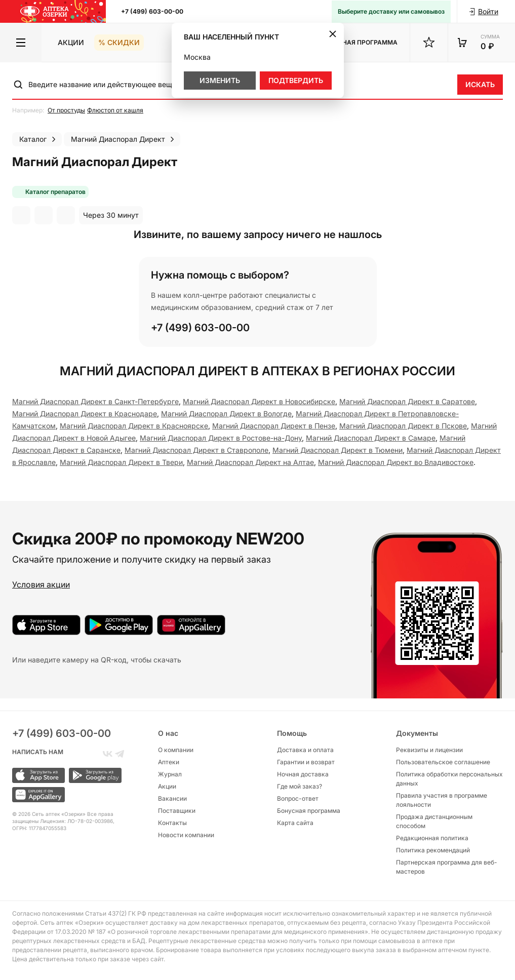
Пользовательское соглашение (443, 762)
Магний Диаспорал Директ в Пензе (274, 426)
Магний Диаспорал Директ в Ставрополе (196, 450)
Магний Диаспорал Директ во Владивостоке (396, 462)
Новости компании (186, 835)
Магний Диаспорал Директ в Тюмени (338, 450)
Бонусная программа (309, 811)
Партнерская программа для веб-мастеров (447, 867)
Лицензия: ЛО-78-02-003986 (76, 821)
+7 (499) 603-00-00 (152, 11)
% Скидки (119, 42)
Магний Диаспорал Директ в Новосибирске (259, 401)
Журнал (170, 774)
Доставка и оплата (305, 750)
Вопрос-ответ (298, 798)
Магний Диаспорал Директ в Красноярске (134, 426)
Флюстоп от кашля (115, 110)
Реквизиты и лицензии (429, 750)
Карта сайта (295, 823)
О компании (176, 750)
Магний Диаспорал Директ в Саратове (407, 401)
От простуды (66, 110)
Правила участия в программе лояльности (442, 800)
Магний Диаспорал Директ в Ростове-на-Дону (221, 438)
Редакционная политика (432, 838)
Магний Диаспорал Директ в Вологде (226, 414)
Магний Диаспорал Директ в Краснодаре (85, 414)
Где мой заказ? (300, 786)
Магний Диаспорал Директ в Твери (121, 462)
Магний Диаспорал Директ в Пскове (403, 426)
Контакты (172, 823)
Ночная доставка (303, 774)
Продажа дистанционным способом (434, 821)
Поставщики (177, 811)
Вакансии (172, 798)
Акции (71, 42)
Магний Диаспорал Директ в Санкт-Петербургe (95, 401)
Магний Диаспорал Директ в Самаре (371, 438)
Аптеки (169, 762)
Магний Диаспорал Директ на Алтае (250, 462)
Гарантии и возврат (306, 762)
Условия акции (41, 584)
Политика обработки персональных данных (449, 779)
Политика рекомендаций (433, 850)
